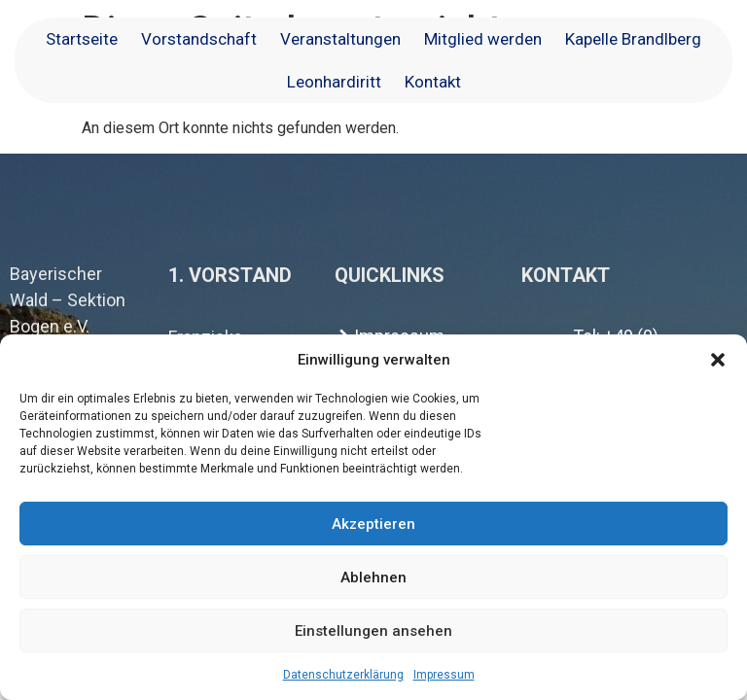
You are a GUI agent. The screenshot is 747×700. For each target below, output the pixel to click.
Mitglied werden (483, 39)
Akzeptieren (373, 524)
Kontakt (433, 82)
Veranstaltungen (340, 39)
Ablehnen (373, 577)
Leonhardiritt (334, 82)
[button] (718, 360)
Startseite (82, 39)
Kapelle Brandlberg (633, 39)
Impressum (444, 675)
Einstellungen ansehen (373, 631)
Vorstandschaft (199, 39)
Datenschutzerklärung (343, 675)
